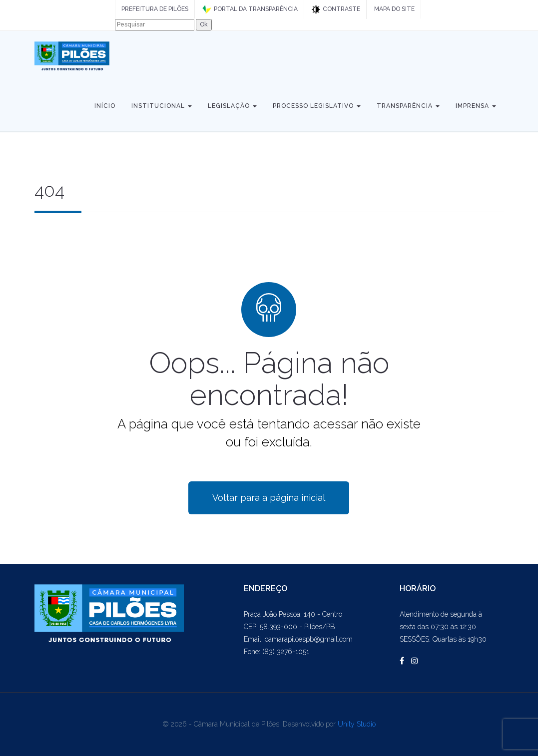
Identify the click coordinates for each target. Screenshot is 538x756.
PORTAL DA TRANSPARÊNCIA (250, 9)
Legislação (232, 106)
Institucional (162, 106)
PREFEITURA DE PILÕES (155, 9)
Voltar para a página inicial (269, 498)
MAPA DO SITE (394, 9)
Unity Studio (357, 724)
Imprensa (476, 106)
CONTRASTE (336, 9)
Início (105, 106)
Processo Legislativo (317, 106)
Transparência (408, 106)
